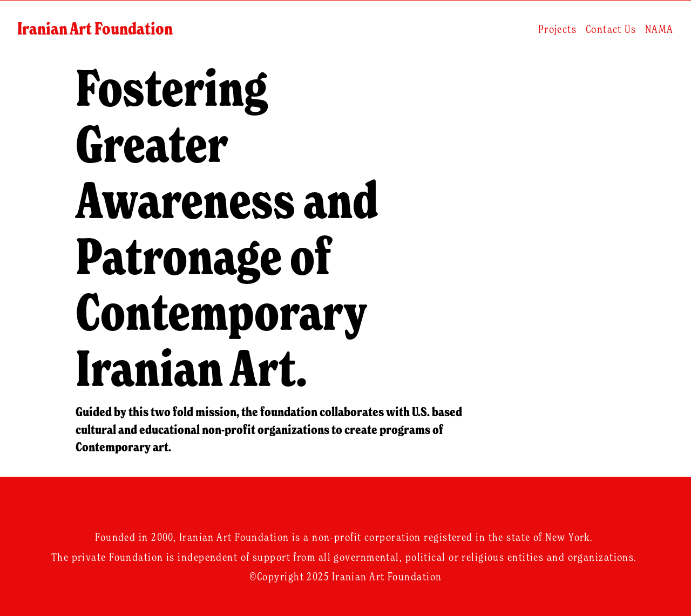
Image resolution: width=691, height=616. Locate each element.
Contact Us (608, 32)
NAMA (656, 32)
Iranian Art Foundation (98, 32)
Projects (554, 32)
